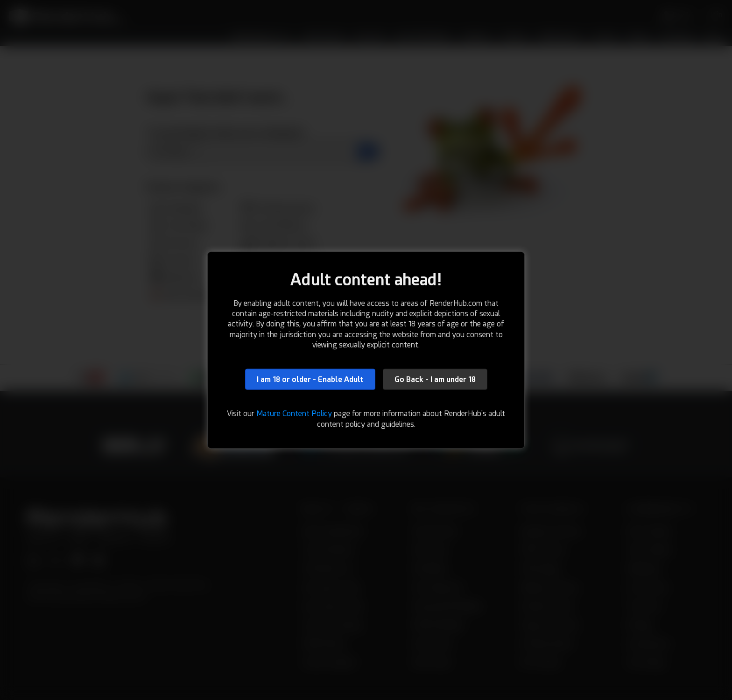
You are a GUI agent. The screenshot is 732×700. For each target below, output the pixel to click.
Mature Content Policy (294, 414)
